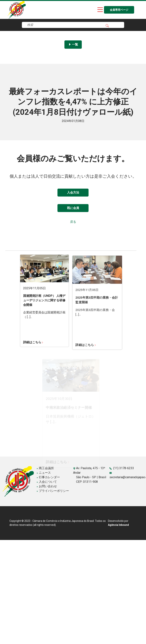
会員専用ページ (119, 10)
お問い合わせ (47, 486)
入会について (47, 482)
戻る (73, 222)
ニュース (44, 473)
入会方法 (73, 192)
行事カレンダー (48, 477)
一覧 (73, 44)
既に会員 (73, 208)
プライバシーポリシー (53, 491)
